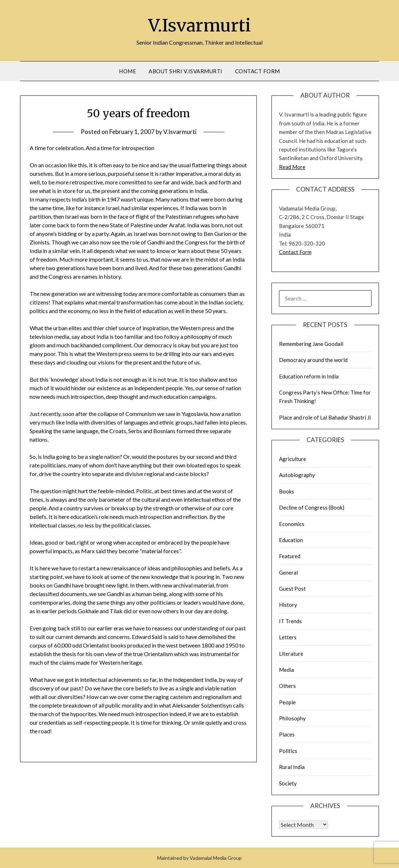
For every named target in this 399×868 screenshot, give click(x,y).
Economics (292, 524)
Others (287, 686)
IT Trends (290, 621)
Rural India (292, 767)
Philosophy (292, 718)
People (287, 702)
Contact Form (258, 71)
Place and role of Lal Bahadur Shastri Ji (325, 417)
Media (286, 670)
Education (291, 540)
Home (128, 71)
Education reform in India (309, 376)
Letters (288, 637)
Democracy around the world (313, 360)
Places (287, 734)
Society (288, 783)
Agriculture (293, 459)
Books (286, 491)
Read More (292, 167)
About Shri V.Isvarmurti (186, 71)
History (288, 605)
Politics (288, 751)
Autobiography (297, 475)
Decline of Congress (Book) (312, 507)
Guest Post (292, 589)
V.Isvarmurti (199, 25)
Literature (291, 654)
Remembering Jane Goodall (311, 344)
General (288, 572)
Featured (290, 556)
